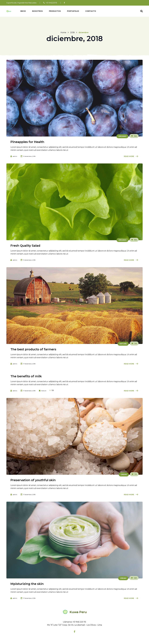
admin (15, 156)
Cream (124, 474)
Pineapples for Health (27, 142)
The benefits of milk (26, 376)
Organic (122, 136)
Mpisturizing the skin (27, 584)
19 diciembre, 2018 (29, 156)
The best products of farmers (33, 349)
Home (63, 32)
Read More (129, 156)
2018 (72, 32)
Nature (123, 344)
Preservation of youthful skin (33, 480)
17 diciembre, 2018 (29, 364)
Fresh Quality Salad (25, 246)
